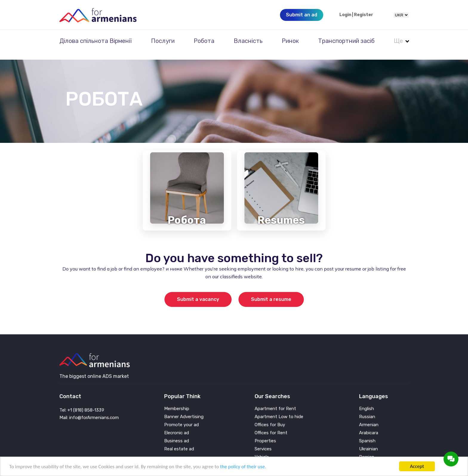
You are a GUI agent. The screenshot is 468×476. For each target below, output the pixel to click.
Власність (248, 41)
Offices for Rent (271, 425)
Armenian (369, 417)
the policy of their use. (243, 467)
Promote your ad (181, 417)
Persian (367, 449)
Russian (367, 409)
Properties (265, 433)
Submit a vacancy (198, 291)
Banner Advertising (184, 409)
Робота (204, 41)
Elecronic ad (177, 425)
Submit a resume (271, 291)
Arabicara (369, 425)
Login (345, 15)
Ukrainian (368, 441)
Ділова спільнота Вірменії (96, 41)
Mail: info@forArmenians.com (89, 409)
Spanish (367, 433)
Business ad (177, 433)
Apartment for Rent (275, 401)
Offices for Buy (270, 417)
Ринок (290, 41)
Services (263, 441)
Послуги (163, 41)
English (367, 401)
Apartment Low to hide (279, 409)
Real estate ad (179, 441)
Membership (177, 401)
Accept (417, 466)
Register (364, 15)
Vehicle (262, 449)
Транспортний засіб (346, 41)
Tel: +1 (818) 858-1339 (82, 402)
